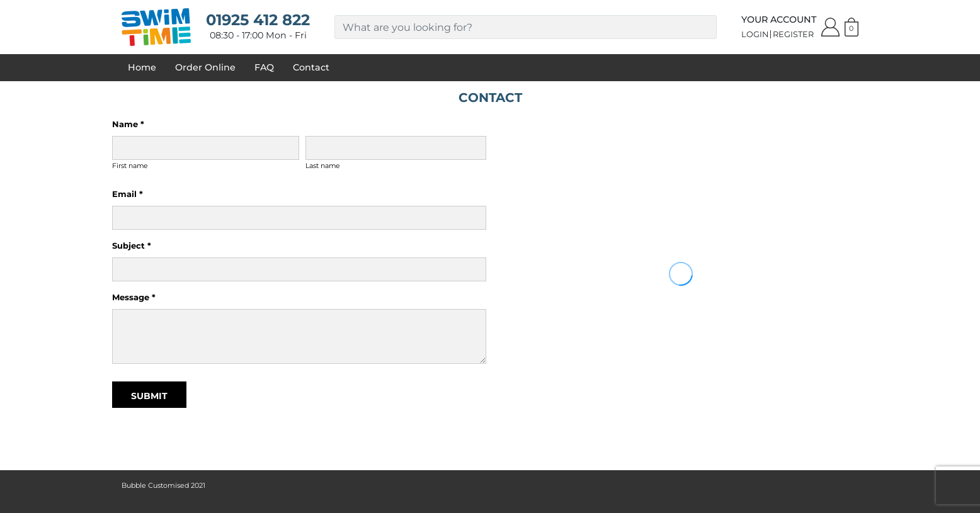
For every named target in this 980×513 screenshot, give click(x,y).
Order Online (205, 67)
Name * (128, 124)
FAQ (264, 67)
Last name (323, 166)
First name (130, 166)
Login (755, 34)
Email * (128, 194)
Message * (134, 297)
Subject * (132, 245)
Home (142, 67)
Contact (311, 67)
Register (793, 34)
